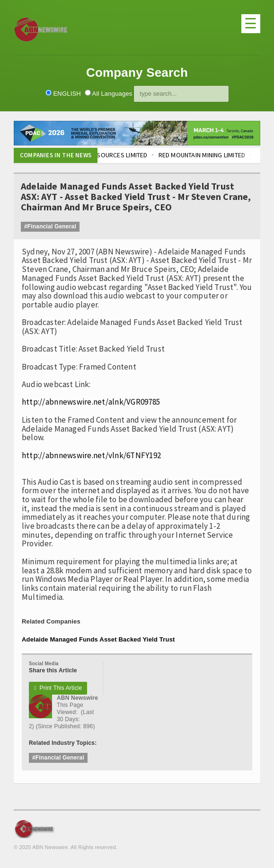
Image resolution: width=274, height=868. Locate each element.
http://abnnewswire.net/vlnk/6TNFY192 (91, 455)
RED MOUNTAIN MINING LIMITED (211, 155)
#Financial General (50, 226)
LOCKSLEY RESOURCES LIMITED (112, 155)
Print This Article (58, 688)
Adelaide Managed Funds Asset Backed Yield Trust (98, 639)
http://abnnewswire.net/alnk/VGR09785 (91, 402)
